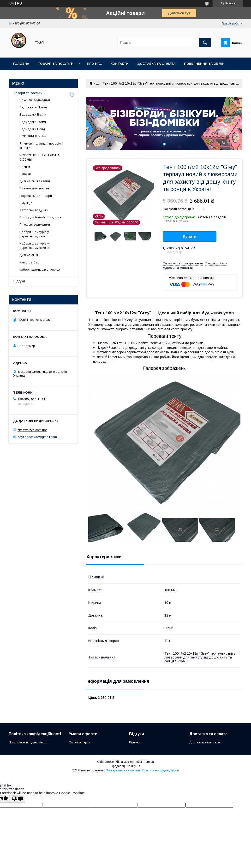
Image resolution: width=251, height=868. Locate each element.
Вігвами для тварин (34, 188)
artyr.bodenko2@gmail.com (37, 437)
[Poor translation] (18, 799)
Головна (21, 64)
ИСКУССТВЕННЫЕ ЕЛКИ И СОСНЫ (39, 157)
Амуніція (26, 203)
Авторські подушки (34, 210)
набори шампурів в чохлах (40, 270)
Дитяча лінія (29, 255)
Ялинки (25, 167)
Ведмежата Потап (33, 107)
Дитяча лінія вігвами (35, 181)
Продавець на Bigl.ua (125, 766)
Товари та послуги (56, 64)
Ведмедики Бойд (32, 129)
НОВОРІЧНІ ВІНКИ (33, 136)
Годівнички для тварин (36, 196)
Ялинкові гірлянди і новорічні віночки (41, 146)
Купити (190, 236)
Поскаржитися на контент (123, 770)
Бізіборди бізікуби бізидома (40, 217)
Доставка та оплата (156, 64)
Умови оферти (80, 742)
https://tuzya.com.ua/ (32, 430)
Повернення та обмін (204, 64)
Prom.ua (148, 762)
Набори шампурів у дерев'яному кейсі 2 (34, 246)
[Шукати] (205, 43)
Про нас (94, 64)
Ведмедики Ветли (33, 114)
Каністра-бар (29, 262)
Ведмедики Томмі (33, 122)
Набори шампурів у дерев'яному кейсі (34, 234)
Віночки (25, 174)
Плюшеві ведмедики (35, 100)
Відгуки (19, 281)
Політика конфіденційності (29, 742)
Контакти (120, 64)
